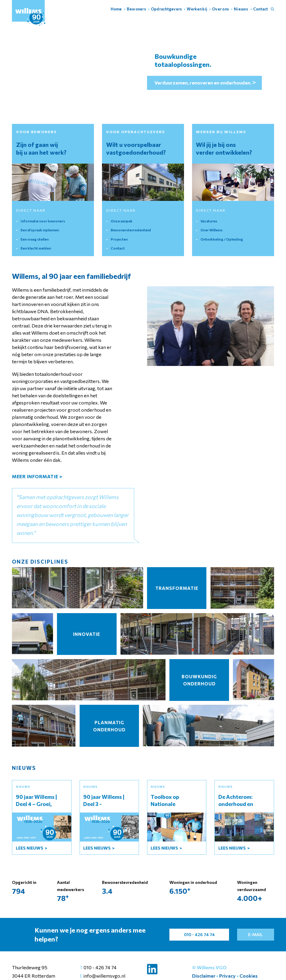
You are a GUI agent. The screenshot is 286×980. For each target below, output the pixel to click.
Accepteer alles (203, 965)
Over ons (221, 9)
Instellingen (242, 965)
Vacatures (209, 221)
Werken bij (197, 9)
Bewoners (136, 9)
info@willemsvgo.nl (104, 976)
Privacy (227, 976)
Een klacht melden (36, 248)
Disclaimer (204, 976)
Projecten (119, 239)
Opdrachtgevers (167, 9)
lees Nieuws (30, 848)
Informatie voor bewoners (43, 221)
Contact (261, 9)
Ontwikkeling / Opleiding (222, 239)
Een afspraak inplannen (40, 230)
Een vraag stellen (35, 239)
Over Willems (211, 230)
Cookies (249, 976)
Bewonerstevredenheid (131, 230)
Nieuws (241, 9)
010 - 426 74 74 (100, 967)
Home (116, 9)
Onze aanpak (122, 221)
